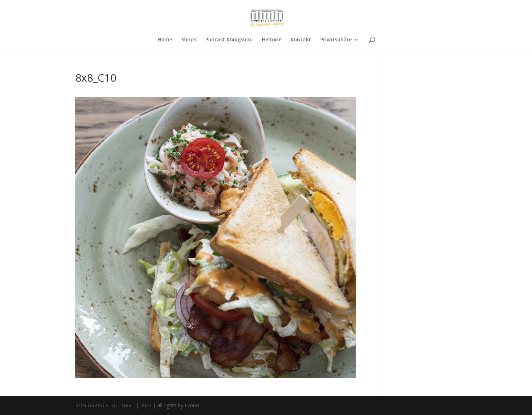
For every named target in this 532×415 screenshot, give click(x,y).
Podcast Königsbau (229, 40)
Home (165, 40)
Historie (272, 40)
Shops (189, 40)
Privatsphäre (336, 40)
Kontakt (301, 40)
